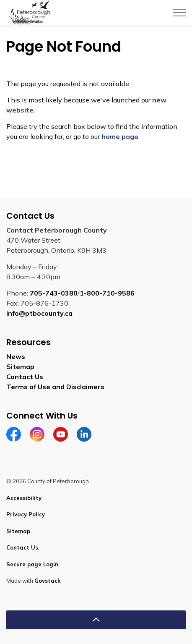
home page (120, 136)
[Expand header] (179, 13)
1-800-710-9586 (107, 293)
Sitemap (20, 367)
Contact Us (25, 377)
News (16, 356)
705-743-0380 (54, 293)
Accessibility (24, 498)
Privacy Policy (26, 514)
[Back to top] (96, 620)
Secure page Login (32, 564)
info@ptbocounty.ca (39, 313)
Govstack (47, 581)
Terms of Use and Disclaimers (55, 387)
